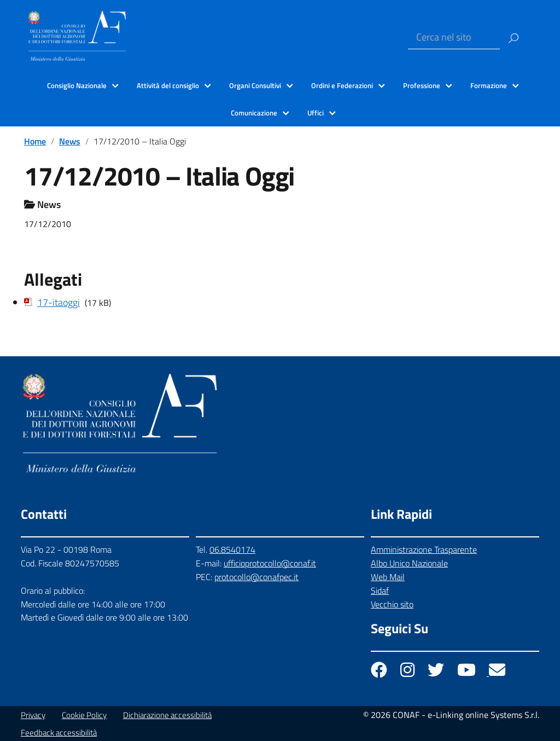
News (70, 141)
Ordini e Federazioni (342, 85)
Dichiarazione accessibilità (167, 715)
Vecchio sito (392, 604)
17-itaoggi (59, 302)
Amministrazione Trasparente (424, 549)
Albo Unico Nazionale (409, 563)
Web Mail (388, 577)
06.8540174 (232, 549)
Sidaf (380, 591)
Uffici (316, 113)
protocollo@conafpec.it (256, 577)
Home (35, 141)
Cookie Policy (84, 715)
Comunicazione (254, 113)
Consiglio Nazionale (77, 85)
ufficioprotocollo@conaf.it (270, 563)
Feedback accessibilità (59, 733)
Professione (422, 85)
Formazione (489, 85)
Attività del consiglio (168, 85)
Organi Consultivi (255, 85)
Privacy (33, 715)
